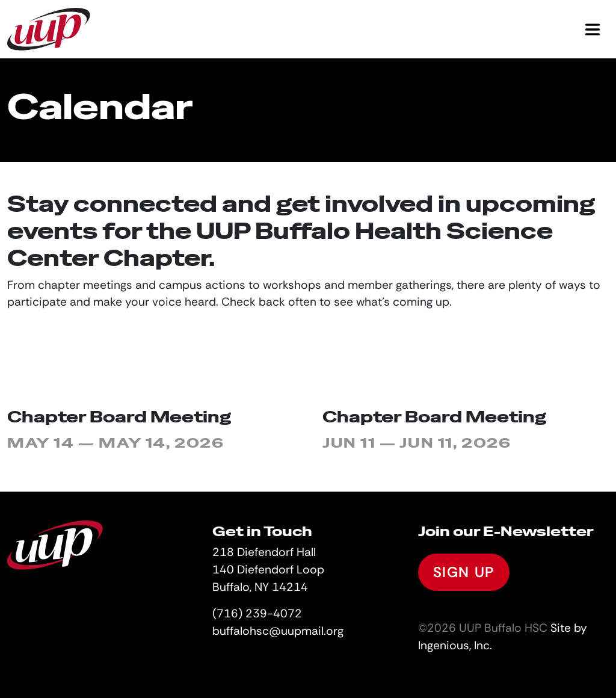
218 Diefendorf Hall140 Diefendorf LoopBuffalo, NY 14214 (268, 570)
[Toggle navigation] (593, 29)
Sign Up (464, 572)
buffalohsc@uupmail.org (278, 631)
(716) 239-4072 (257, 613)
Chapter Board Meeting (119, 417)
